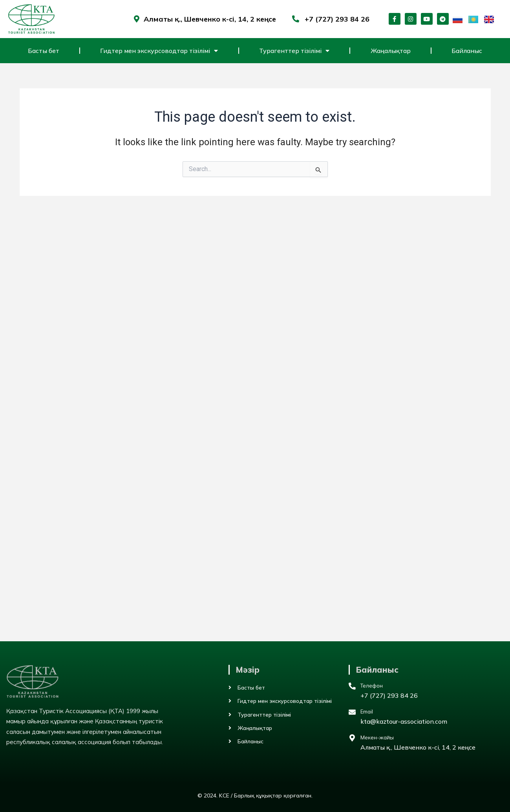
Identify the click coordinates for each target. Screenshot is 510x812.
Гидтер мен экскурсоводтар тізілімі (159, 51)
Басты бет (44, 51)
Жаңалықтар (391, 51)
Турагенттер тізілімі (294, 51)
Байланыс (467, 51)
